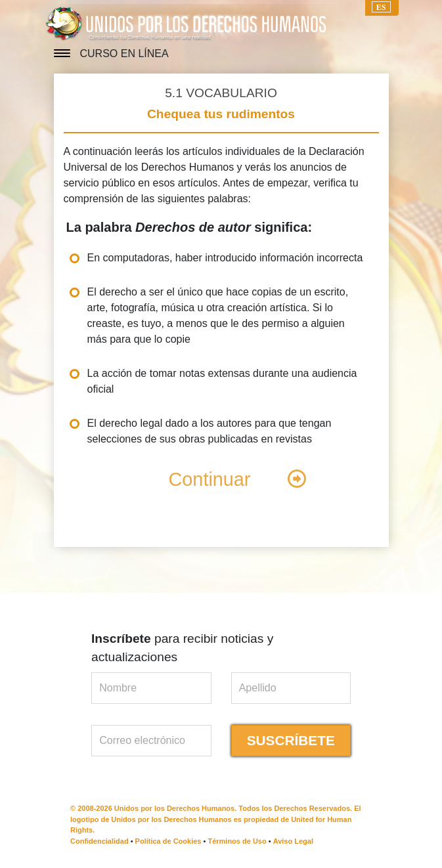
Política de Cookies (168, 841)
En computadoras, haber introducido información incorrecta (225, 258)
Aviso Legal (293, 841)
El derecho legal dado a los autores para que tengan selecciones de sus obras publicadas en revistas (210, 431)
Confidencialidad (99, 841)
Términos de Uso (237, 841)
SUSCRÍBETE (291, 740)
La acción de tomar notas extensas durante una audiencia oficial (222, 381)
